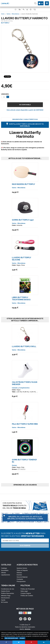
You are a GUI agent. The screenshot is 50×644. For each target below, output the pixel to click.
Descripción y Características (25, 119)
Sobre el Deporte (22, 570)
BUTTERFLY (5, 23)
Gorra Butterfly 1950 (23, 220)
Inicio (3, 14)
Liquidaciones (6, 575)
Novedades (5, 570)
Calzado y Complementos (21, 388)
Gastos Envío (5, 591)
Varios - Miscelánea (13, 14)
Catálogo (4, 568)
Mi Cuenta (4, 602)
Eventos (19, 575)
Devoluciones (5, 598)
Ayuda (3, 600)
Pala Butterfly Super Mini (25, 424)
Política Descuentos (8, 593)
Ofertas (4, 573)
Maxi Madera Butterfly (23, 184)
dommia (28, 629)
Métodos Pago (6, 596)
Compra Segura (26, 593)
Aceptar (22, 638)
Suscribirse (25, 546)
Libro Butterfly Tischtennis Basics (21, 299)
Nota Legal (24, 591)
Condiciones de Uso (8, 589)
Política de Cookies (27, 596)
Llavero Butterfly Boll (24, 346)
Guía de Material (22, 577)
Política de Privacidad (28, 589)
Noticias (19, 573)
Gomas (14, 465)
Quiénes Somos (22, 568)
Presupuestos (21, 581)
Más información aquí (11, 638)
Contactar (20, 579)
